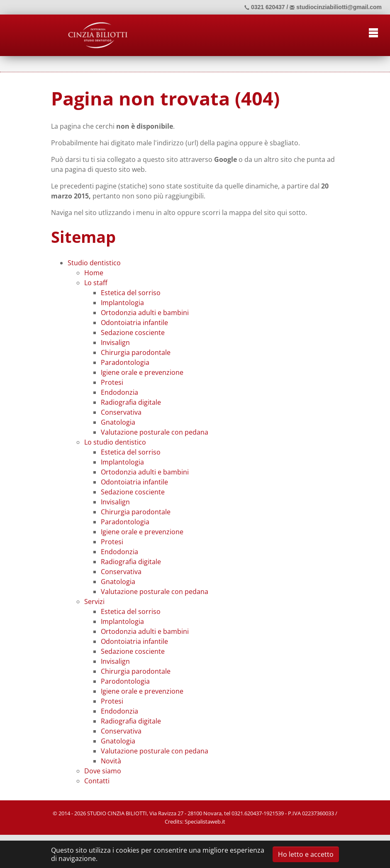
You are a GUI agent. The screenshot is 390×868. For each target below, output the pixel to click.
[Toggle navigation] (373, 32)
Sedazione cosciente (133, 333)
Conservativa (121, 412)
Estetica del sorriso (131, 293)
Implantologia (122, 303)
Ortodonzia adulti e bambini (145, 313)
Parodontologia (125, 681)
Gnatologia (118, 422)
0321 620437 (265, 7)
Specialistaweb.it (205, 822)
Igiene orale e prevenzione (142, 372)
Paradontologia (125, 362)
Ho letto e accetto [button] (306, 854)
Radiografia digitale (131, 402)
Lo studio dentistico (115, 442)
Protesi (112, 382)
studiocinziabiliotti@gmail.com (336, 7)
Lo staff (96, 283)
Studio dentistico (94, 263)
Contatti (97, 781)
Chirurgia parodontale (136, 352)
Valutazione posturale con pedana (155, 432)
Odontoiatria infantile (134, 323)
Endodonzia (119, 392)
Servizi (94, 601)
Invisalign (115, 342)
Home (94, 273)
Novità (111, 761)
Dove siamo (103, 771)
